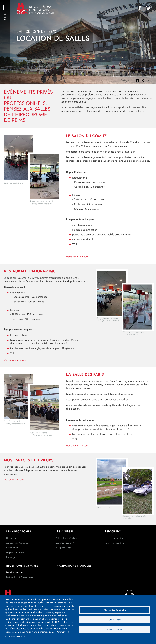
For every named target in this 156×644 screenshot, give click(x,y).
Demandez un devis (77, 259)
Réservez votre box (114, 546)
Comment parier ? (65, 546)
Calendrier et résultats (66, 541)
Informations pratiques (74, 569)
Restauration (12, 551)
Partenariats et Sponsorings (19, 580)
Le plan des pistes (15, 555)
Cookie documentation (15, 636)
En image (11, 560)
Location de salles (15, 575)
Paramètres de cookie (114, 610)
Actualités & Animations (18, 546)
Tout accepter (114, 630)
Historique (11, 541)
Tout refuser (115, 620)
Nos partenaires (63, 551)
